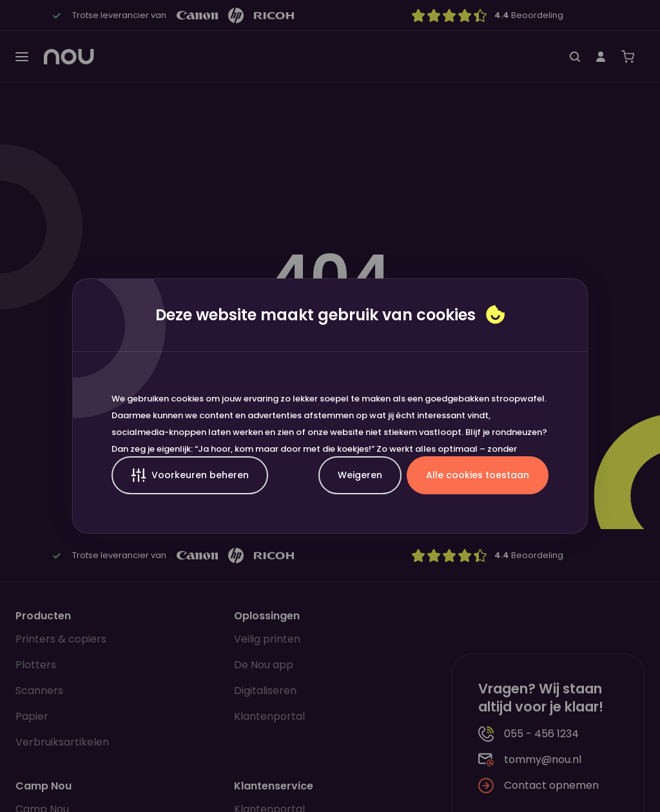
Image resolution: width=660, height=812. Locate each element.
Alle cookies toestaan (478, 475)
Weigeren (360, 475)
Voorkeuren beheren (190, 475)
